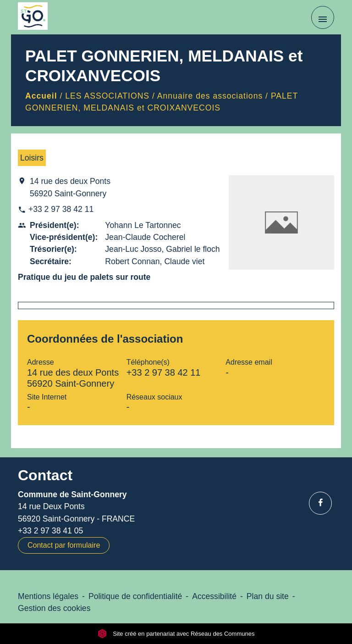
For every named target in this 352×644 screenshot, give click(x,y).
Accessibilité (214, 596)
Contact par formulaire (64, 545)
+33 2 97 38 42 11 (61, 209)
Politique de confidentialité (135, 596)
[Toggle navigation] (323, 17)
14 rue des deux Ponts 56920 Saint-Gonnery (70, 187)
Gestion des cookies (54, 608)
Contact (45, 475)
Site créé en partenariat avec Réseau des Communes (176, 634)
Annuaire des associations (210, 96)
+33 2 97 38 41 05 (50, 531)
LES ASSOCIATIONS (107, 96)
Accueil (41, 96)
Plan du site (268, 596)
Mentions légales (48, 596)
